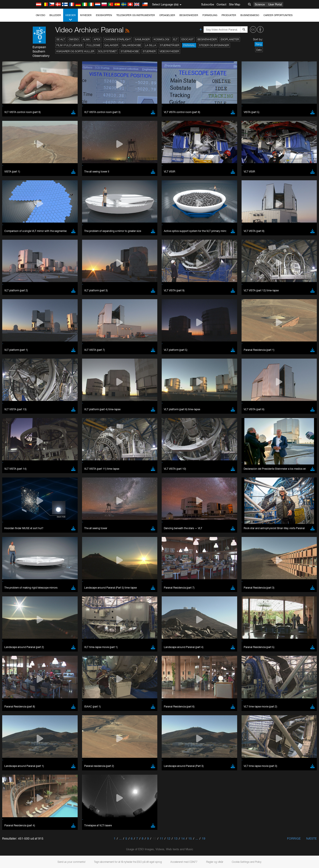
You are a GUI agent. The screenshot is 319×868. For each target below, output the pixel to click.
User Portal (275, 4)
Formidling (210, 15)
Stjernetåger (170, 45)
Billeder (55, 15)
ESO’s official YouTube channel (134, 739)
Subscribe (208, 4)
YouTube (41, 739)
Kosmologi (161, 39)
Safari (48, 831)
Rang (259, 44)
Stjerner (149, 51)
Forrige (294, 838)
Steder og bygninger (214, 45)
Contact (221, 4)
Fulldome (94, 45)
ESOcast (187, 39)
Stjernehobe (130, 51)
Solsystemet (107, 51)
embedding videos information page (58, 747)
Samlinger (142, 39)
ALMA (86, 39)
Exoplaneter (230, 39)
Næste (312, 838)
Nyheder (86, 15)
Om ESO (40, 15)
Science (260, 4)
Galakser (111, 45)
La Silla (150, 45)
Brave (49, 815)
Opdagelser (167, 15)
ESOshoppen (104, 15)
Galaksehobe (132, 45)
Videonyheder (169, 51)
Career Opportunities (278, 15)
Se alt (61, 39)
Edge (48, 823)
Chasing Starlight (118, 39)
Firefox (49, 827)
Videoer (71, 18)
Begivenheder (189, 15)
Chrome (50, 819)
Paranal (189, 45)
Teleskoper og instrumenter (136, 15)
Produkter (229, 15)
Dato (259, 50)
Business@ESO (250, 15)
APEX (97, 39)
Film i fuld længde (70, 45)
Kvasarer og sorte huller (75, 51)
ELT (175, 39)
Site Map (235, 4)
